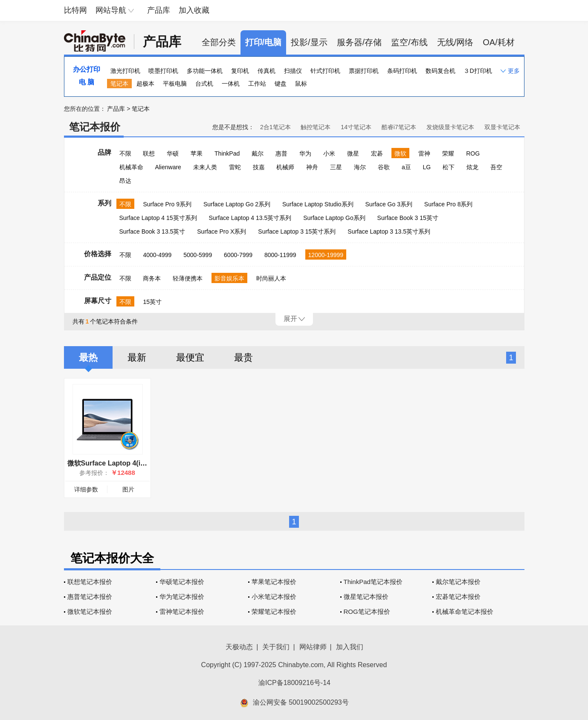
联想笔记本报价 (90, 582)
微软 (400, 153)
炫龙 (472, 167)
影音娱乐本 (229, 278)
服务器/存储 (359, 42)
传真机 (266, 71)
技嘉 (259, 167)
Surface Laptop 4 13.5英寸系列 (250, 218)
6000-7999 (238, 255)
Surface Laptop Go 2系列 (237, 204)
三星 (336, 167)
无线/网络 (455, 42)
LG (427, 167)
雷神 (424, 153)
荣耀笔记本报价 (274, 612)
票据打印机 (364, 71)
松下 (449, 167)
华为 (305, 153)
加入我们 (350, 647)
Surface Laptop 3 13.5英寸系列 (389, 231)
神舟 (312, 167)
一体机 (231, 84)
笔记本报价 (95, 127)
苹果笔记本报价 (274, 582)
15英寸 (152, 302)
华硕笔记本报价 (182, 582)
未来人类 (205, 167)
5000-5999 (198, 255)
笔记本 (119, 84)
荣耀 (448, 153)
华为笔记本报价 (182, 597)
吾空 (496, 167)
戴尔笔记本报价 (458, 582)
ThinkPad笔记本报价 (373, 582)
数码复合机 (440, 71)
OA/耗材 (498, 42)
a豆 (406, 167)
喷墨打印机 (163, 71)
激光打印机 (125, 71)
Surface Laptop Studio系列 (318, 204)
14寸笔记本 (356, 127)
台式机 (204, 84)
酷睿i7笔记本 (399, 127)
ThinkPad (227, 153)
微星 (353, 153)
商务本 (152, 278)
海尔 (360, 167)
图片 (128, 489)
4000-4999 (157, 255)
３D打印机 (478, 71)
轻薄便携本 (188, 278)
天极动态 (239, 647)
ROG (473, 153)
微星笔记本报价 (366, 597)
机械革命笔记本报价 (465, 612)
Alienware (168, 167)
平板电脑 (175, 84)
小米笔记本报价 (274, 597)
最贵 (243, 357)
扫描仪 (293, 71)
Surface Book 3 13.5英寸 (152, 231)
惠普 (281, 153)
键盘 (281, 84)
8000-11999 (280, 255)
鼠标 (301, 84)
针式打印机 (325, 71)
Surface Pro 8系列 (449, 204)
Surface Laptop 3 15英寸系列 (297, 231)
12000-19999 (326, 255)
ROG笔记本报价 (367, 612)
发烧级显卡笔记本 (450, 127)
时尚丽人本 (271, 278)
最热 (88, 357)
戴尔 (258, 153)
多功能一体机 (205, 71)
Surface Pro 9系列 (167, 204)
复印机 (240, 71)
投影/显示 (309, 42)
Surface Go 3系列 (389, 204)
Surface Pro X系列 (222, 231)
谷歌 (384, 167)
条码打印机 (402, 71)
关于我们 (276, 647)
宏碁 (377, 153)
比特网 (75, 10)
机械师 (285, 167)
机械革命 (131, 167)
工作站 (257, 84)
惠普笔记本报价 (90, 597)
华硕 (173, 153)
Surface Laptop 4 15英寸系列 (158, 218)
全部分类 (219, 42)
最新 (137, 357)
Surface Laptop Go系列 (334, 218)
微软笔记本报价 (90, 612)
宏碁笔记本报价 (458, 597)
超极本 (145, 84)
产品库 (159, 10)
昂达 (125, 181)
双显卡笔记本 (502, 127)
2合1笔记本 (275, 127)
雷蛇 (235, 167)
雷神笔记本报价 (182, 612)
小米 (329, 153)
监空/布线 (409, 42)
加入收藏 (194, 10)
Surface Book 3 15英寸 (408, 218)
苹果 (197, 153)
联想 (149, 153)
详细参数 (86, 489)
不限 (125, 153)
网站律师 (313, 647)
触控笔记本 (316, 127)
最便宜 (190, 357)
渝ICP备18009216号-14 (294, 683)
